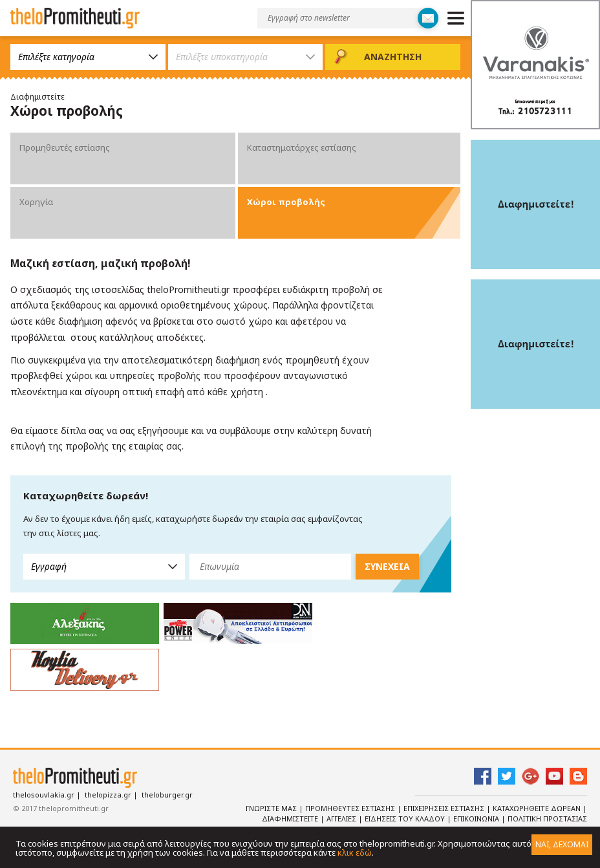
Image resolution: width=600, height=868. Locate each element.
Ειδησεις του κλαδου (406, 819)
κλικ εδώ (355, 852)
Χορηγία (36, 202)
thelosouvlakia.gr (44, 795)
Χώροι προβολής (286, 202)
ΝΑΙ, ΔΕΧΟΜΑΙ (562, 844)
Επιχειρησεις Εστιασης (445, 808)
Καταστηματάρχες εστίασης (302, 147)
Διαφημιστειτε (291, 819)
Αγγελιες (342, 819)
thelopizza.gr (108, 795)
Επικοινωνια (477, 819)
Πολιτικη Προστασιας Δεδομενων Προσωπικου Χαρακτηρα (479, 824)
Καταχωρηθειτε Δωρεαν (538, 808)
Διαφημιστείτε (37, 97)
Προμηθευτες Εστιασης (351, 808)
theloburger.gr (167, 795)
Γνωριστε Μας (272, 808)
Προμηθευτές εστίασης (65, 147)
